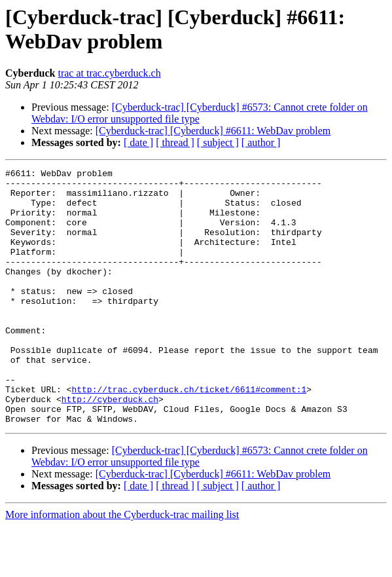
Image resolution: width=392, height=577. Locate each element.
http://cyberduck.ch (110, 446)
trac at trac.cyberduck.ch (109, 73)
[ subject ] (218, 142)
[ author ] (261, 142)
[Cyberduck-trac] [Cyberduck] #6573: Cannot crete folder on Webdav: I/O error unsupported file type (200, 113)
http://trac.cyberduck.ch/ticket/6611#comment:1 (189, 434)
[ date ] (138, 142)
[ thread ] (175, 142)
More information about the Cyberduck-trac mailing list (122, 566)
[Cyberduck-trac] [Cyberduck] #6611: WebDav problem (213, 131)
